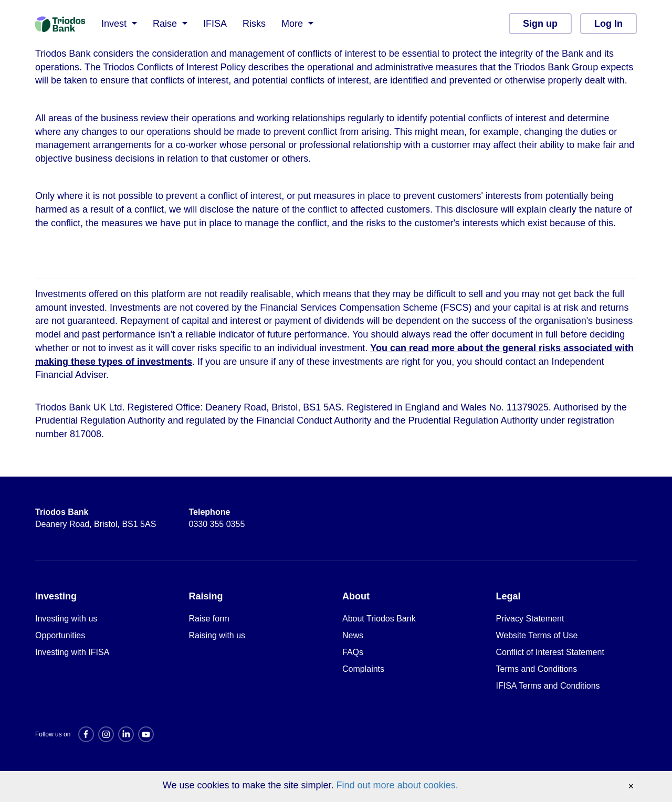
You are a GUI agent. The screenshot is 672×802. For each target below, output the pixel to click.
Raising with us (217, 635)
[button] (119, 24)
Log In (608, 24)
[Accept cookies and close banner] (631, 787)
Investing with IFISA (72, 652)
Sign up (540, 24)
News (353, 635)
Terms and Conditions (537, 669)
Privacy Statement (530, 619)
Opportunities (60, 635)
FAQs (353, 652)
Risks (254, 24)
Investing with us (66, 619)
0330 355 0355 (217, 518)
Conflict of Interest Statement (550, 652)
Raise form (209, 619)
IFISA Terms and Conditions (548, 686)
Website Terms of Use (537, 635)
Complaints (363, 669)
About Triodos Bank (379, 619)
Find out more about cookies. (397, 785)
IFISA (215, 24)
